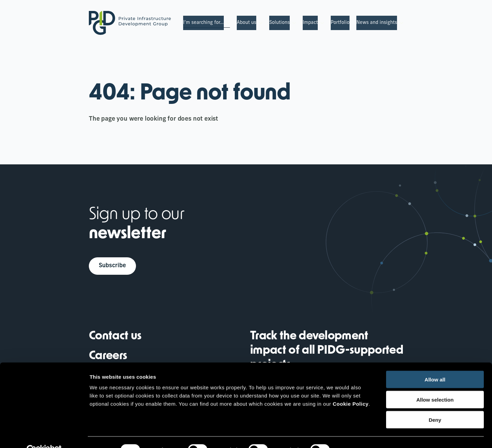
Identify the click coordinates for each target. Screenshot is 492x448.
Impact (310, 23)
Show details (359, 435)
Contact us (115, 337)
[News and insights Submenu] (400, 23)
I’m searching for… (203, 23)
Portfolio (340, 23)
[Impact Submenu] (321, 23)
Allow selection (435, 384)
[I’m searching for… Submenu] (227, 23)
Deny (435, 404)
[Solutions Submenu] (293, 23)
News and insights (377, 23)
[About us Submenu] (259, 23)
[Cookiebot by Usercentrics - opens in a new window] (44, 435)
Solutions (279, 23)
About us (247, 23)
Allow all (435, 364)
